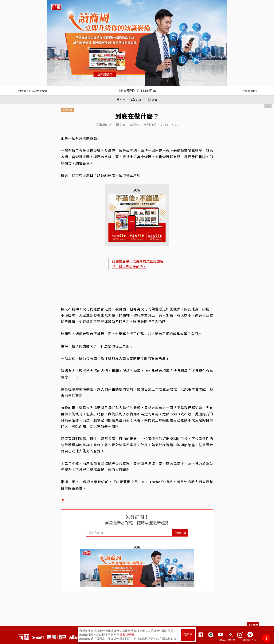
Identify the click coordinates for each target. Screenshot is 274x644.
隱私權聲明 (127, 635)
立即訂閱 (180, 533)
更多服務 (253, 624)
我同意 (188, 635)
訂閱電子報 (249, 640)
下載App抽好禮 (226, 640)
